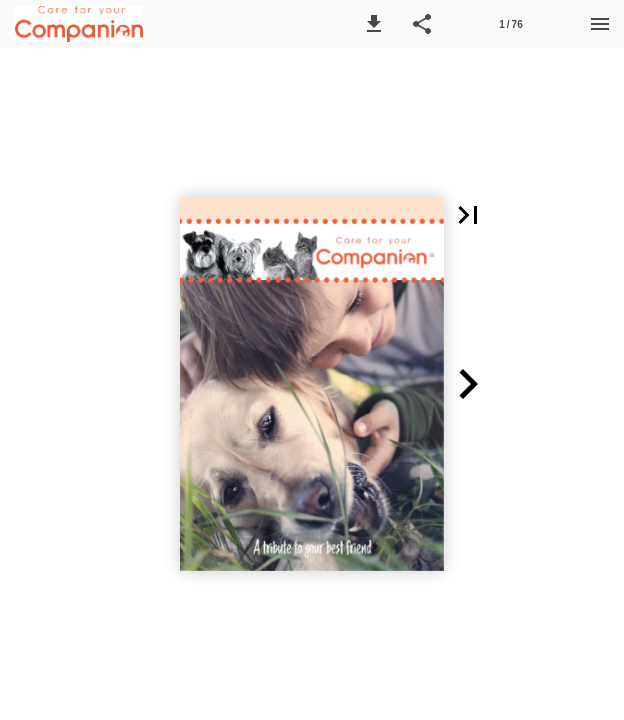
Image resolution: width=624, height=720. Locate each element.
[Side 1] (511, 24)
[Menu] (600, 24)
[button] (374, 24)
